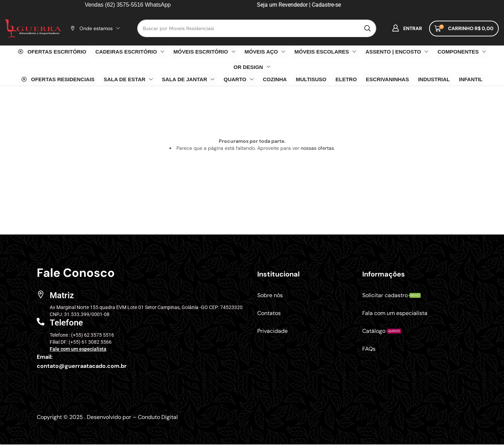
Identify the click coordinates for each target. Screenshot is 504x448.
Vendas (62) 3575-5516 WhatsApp (128, 5)
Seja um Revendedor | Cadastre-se (298, 5)
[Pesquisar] (367, 28)
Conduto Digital (158, 417)
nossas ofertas (317, 148)
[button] (407, 28)
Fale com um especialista (78, 349)
